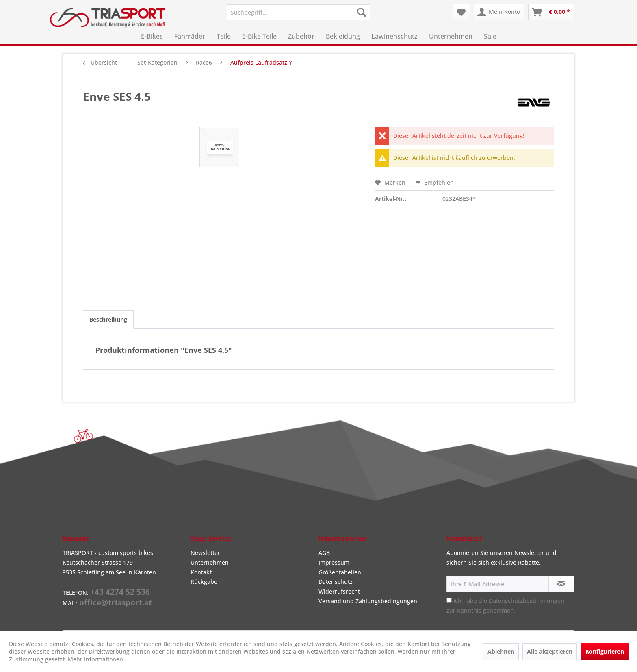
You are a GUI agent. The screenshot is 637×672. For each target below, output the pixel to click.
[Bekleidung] (343, 36)
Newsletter (205, 553)
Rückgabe (204, 582)
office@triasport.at (116, 602)
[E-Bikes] (152, 36)
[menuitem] (298, 12)
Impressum (334, 562)
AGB (324, 553)
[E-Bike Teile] (259, 36)
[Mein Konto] (499, 12)
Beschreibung (108, 319)
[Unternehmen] (451, 36)
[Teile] (224, 36)
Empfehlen (435, 182)
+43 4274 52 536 (120, 592)
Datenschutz (336, 582)
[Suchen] (362, 12)
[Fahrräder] (190, 36)
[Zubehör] (301, 36)
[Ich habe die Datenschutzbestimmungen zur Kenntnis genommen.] (449, 600)
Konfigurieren (605, 651)
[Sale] (490, 36)
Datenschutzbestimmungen (526, 601)
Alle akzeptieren (550, 651)
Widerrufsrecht (339, 591)
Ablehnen (501, 651)
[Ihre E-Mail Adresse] (498, 584)
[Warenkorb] (551, 12)
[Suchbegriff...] (298, 12)
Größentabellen (340, 572)
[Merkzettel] (461, 12)
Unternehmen (210, 562)
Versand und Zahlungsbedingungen (368, 601)
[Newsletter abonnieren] (561, 584)
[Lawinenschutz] (394, 36)
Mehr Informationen (95, 659)
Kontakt (201, 572)
